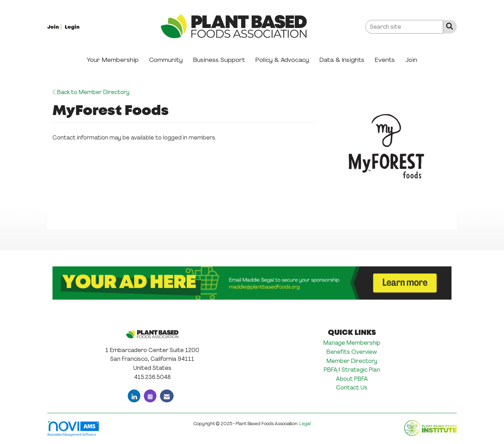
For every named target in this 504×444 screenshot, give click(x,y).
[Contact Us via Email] (167, 396)
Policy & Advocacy (282, 60)
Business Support (219, 60)
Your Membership (113, 60)
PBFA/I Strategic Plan (352, 370)
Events (385, 60)
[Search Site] (448, 26)
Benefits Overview (352, 352)
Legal (305, 424)
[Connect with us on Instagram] (150, 396)
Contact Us (352, 388)
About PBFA (352, 379)
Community (166, 60)
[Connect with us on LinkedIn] (134, 396)
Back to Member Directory (91, 92)
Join (411, 60)
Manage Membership (352, 343)
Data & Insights (342, 60)
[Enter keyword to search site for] (404, 27)
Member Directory (352, 361)
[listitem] (55, 27)
